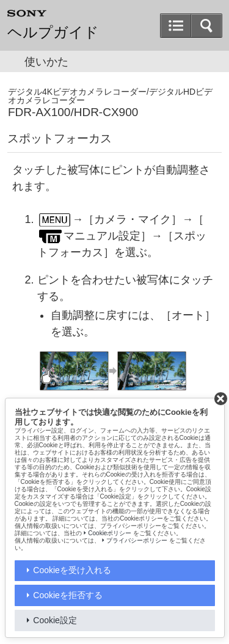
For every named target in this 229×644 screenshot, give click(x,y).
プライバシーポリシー (137, 540)
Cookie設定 (55, 620)
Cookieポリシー (110, 533)
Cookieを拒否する (68, 595)
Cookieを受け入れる (72, 570)
